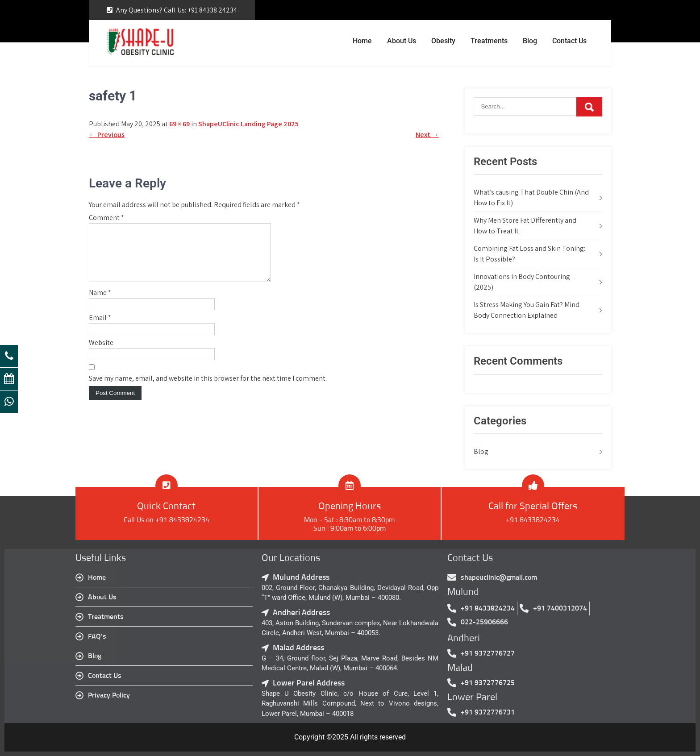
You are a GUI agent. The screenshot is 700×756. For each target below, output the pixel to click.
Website (101, 353)
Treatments (489, 41)
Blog (530, 41)
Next (427, 135)
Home (362, 41)
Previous (107, 135)
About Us (402, 41)
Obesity (443, 41)
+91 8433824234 (533, 520)
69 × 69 (179, 124)
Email (100, 328)
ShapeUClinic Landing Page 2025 (248, 124)
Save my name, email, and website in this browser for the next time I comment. (208, 389)
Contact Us (569, 41)
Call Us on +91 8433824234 (167, 520)
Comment (106, 218)
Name (100, 303)
